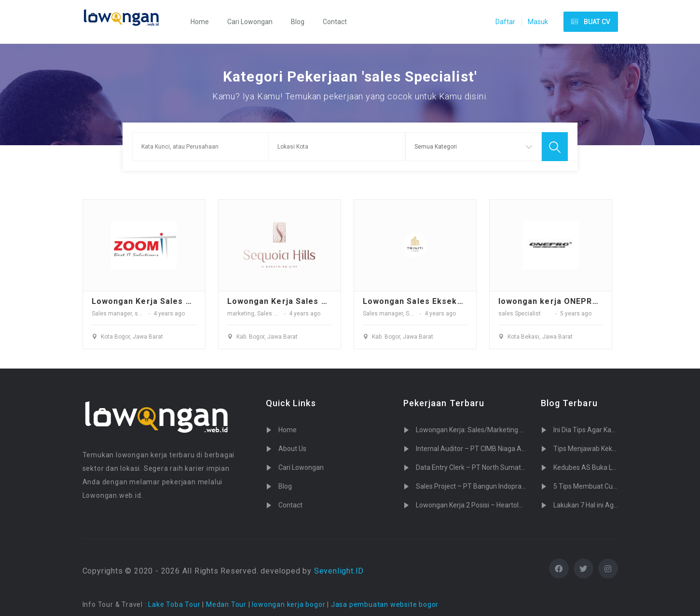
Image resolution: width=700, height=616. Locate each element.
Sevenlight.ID (339, 571)
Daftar (505, 22)
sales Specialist (520, 314)
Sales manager (112, 314)
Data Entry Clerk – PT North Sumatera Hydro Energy (494, 467)
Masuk (538, 22)
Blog (298, 22)
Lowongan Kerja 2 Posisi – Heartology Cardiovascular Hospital (509, 505)
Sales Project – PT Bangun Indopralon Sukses (485, 486)
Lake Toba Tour (174, 604)
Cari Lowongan (250, 22)
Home (200, 22)
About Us (292, 449)
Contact (335, 22)
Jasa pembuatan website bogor (385, 604)
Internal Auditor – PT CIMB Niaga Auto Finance (486, 449)
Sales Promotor (277, 314)
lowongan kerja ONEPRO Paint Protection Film (594, 301)
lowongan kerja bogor (288, 604)
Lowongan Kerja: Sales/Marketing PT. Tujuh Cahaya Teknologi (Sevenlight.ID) (532, 430)
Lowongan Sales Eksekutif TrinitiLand (441, 301)
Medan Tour (226, 604)
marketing (241, 314)
